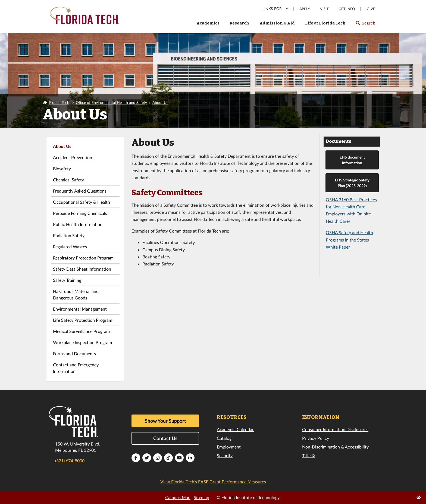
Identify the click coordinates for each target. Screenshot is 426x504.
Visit (324, 9)
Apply (305, 9)
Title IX (309, 455)
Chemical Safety (68, 180)
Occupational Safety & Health (82, 202)
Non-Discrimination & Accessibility (335, 447)
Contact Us (165, 438)
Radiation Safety (69, 235)
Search (365, 25)
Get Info (347, 9)
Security (225, 455)
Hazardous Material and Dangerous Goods (76, 294)
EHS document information (352, 160)
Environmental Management (80, 309)
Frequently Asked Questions (80, 191)
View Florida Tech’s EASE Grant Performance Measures (213, 482)
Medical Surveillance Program (81, 331)
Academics (208, 23)
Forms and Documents (74, 353)
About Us (160, 102)
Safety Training (67, 280)
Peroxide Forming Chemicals (80, 213)
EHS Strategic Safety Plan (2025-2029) (352, 183)
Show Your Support (165, 421)
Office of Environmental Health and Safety (111, 102)
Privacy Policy (316, 438)
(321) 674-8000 (70, 461)
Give (371, 9)
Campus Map (178, 497)
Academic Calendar (235, 429)
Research (239, 23)
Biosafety (62, 168)
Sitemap (201, 497)
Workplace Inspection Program (82, 342)
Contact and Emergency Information (76, 368)
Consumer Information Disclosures (335, 429)
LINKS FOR (275, 9)
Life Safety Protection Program (83, 320)
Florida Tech (59, 102)
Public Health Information (78, 224)
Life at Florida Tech (325, 23)
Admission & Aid (277, 23)
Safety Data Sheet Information (82, 269)
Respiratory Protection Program (83, 258)
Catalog (224, 438)
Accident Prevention (73, 157)
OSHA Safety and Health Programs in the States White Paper (349, 240)
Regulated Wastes (70, 247)
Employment (229, 447)
